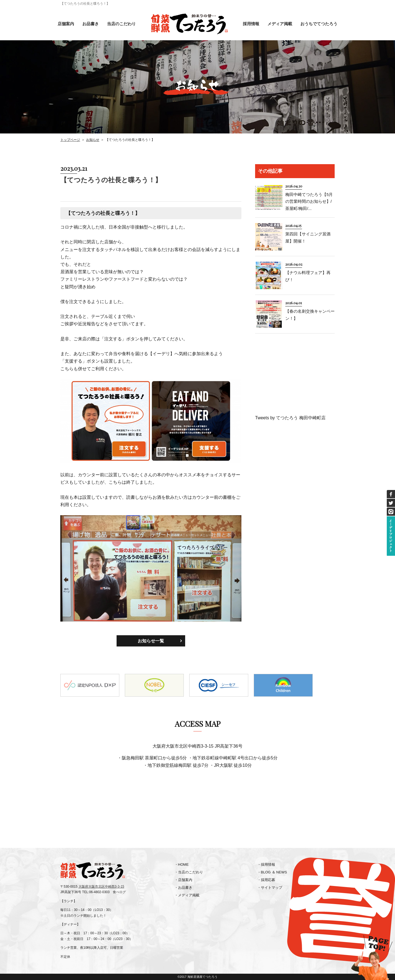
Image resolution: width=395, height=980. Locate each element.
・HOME (182, 864)
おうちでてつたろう (319, 24)
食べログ (119, 892)
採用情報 (251, 24)
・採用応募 (266, 880)
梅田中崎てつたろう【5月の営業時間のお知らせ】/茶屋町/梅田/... (309, 201)
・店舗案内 (183, 880)
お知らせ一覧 (151, 641)
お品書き (91, 24)
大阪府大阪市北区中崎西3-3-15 (101, 887)
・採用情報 (266, 864)
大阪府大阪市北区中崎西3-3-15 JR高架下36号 (198, 746)
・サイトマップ (270, 888)
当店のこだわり (121, 24)
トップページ (70, 140)
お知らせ (93, 140)
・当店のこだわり (189, 872)
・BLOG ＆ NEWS (272, 872)
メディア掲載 (280, 24)
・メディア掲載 (187, 895)
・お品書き (183, 888)
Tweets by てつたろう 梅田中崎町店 (290, 418)
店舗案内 (66, 24)
